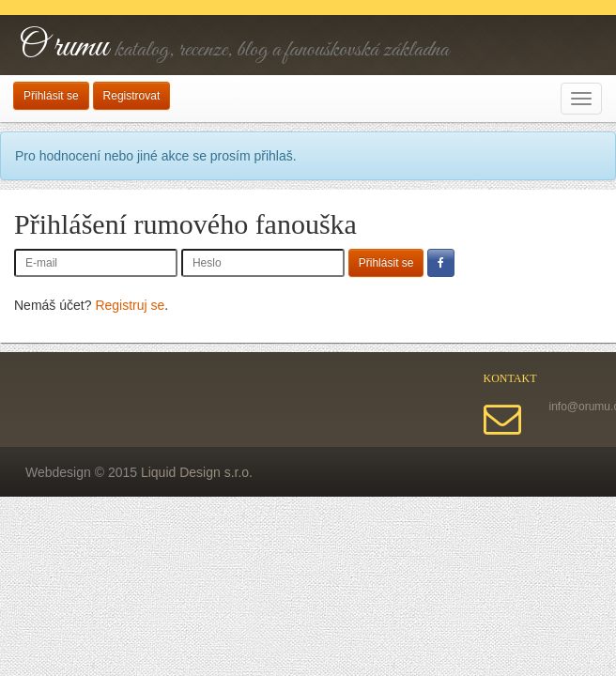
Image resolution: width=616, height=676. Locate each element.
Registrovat (132, 96)
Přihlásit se (51, 96)
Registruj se (130, 305)
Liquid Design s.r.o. (197, 472)
